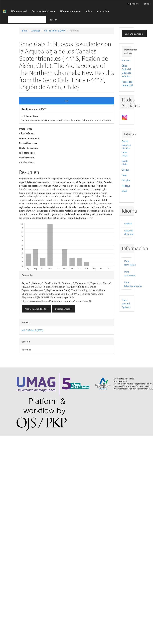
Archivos (36, 31)
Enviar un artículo (134, 34)
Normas (126, 60)
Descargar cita (63, 309)
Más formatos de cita (37, 309)
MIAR (124, 191)
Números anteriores (70, 11)
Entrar (147, 4)
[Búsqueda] (27, 20)
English (128, 223)
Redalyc (126, 186)
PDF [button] (67, 101)
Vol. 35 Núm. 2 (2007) (55, 31)
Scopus (126, 170)
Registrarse (133, 4)
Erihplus (126, 180)
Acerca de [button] (103, 11)
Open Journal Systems (126, 304)
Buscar (53, 20)
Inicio (24, 31)
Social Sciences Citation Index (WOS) (126, 148)
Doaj (124, 175)
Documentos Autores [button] (43, 11)
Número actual (19, 11)
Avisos (89, 11)
